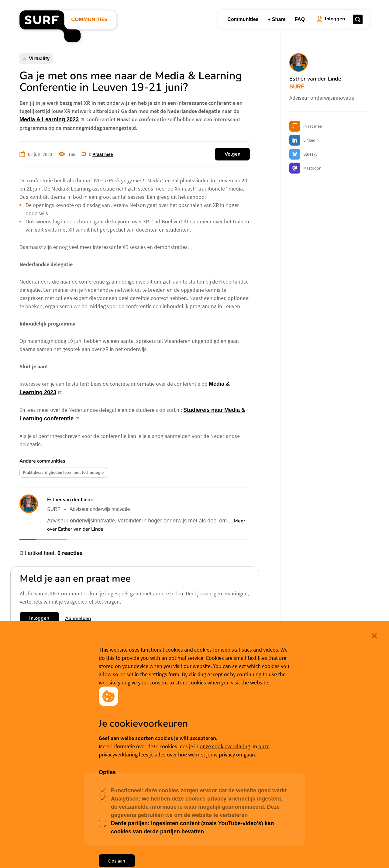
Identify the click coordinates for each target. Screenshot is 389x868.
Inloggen (39, 618)
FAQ (300, 19)
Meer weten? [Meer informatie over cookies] (238, 854)
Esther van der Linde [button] (70, 500)
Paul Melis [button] (166, 757)
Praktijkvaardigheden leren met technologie (63, 472)
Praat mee (103, 154)
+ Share (277, 19)
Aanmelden (78, 618)
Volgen (232, 154)
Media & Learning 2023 (52, 119)
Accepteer (155, 854)
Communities (243, 19)
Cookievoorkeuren (200, 854)
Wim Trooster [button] (40, 765)
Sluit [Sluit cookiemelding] (370, 816)
